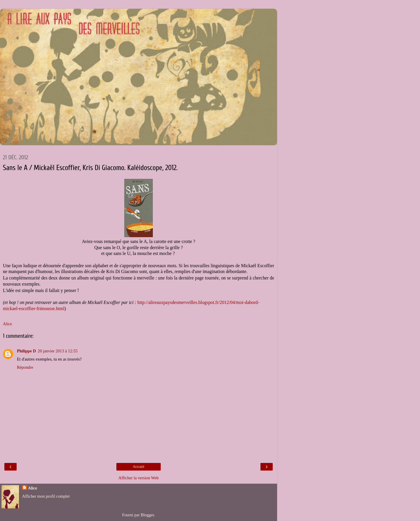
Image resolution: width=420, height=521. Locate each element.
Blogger (147, 515)
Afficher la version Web (139, 478)
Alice (33, 488)
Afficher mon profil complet (46, 496)
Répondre (25, 367)
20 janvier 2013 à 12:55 (58, 351)
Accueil (139, 467)
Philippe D (26, 351)
